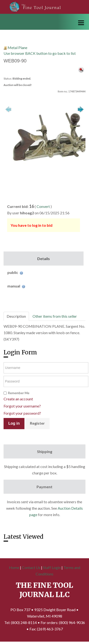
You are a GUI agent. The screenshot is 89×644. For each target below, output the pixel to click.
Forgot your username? (22, 406)
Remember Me (19, 393)
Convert (43, 206)
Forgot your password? (22, 413)
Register (37, 423)
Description (16, 316)
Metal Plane (17, 48)
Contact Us (31, 567)
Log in (14, 423)
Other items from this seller (55, 316)
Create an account (18, 399)
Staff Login (52, 567)
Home (14, 567)
